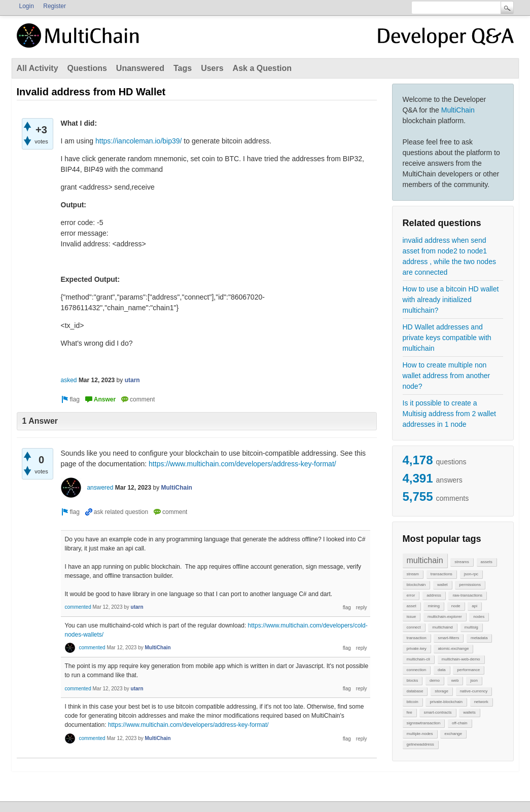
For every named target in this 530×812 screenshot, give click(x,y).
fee (410, 712)
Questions (87, 68)
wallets (469, 712)
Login (27, 6)
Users (212, 68)
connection (417, 670)
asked (69, 380)
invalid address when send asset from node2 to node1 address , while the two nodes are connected (449, 256)
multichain (425, 560)
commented (78, 607)
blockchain (416, 585)
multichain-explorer (445, 617)
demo (435, 680)
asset (412, 606)
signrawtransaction (424, 723)
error (411, 595)
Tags (183, 68)
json (474, 680)
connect (414, 627)
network (481, 702)
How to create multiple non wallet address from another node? (447, 376)
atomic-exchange (453, 649)
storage (441, 691)
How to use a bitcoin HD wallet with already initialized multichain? (451, 300)
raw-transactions (467, 595)
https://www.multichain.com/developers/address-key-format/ (242, 464)
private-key (417, 649)
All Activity (38, 68)
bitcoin (413, 702)
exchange (453, 734)
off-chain (460, 723)
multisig (471, 627)
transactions (441, 574)
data (442, 670)
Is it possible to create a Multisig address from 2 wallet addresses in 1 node (449, 414)
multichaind (442, 627)
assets (487, 562)
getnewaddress (420, 744)
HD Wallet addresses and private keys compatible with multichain (447, 338)
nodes (479, 617)
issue (412, 617)
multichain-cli (418, 659)
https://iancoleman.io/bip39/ (138, 141)
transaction (417, 638)
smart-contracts (437, 712)
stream (413, 574)
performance (468, 670)
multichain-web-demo (461, 659)
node (456, 606)
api (474, 606)
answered (100, 488)
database (415, 691)
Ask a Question (262, 68)
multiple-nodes (420, 734)
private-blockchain (446, 702)
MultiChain (458, 110)
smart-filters (448, 638)
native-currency (474, 691)
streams (462, 562)
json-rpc (471, 574)
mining (434, 606)
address (434, 595)
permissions (470, 585)
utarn (132, 380)
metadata (479, 638)
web (455, 680)
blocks (413, 680)
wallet (442, 585)
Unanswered (140, 68)
